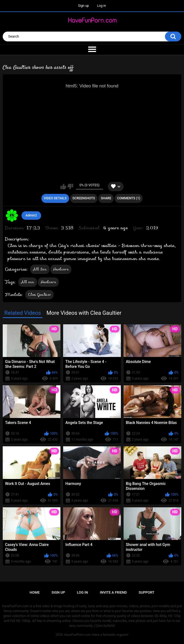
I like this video (63, 187)
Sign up (84, 6)
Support (147, 592)
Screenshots (84, 198)
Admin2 (31, 215)
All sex (27, 282)
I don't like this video (70, 187)
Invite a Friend (113, 592)
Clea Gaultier (39, 294)
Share (106, 198)
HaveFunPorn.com (77, 635)
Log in (102, 6)
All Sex (40, 269)
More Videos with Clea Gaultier (84, 313)
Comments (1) (129, 198)
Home (35, 592)
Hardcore (61, 269)
